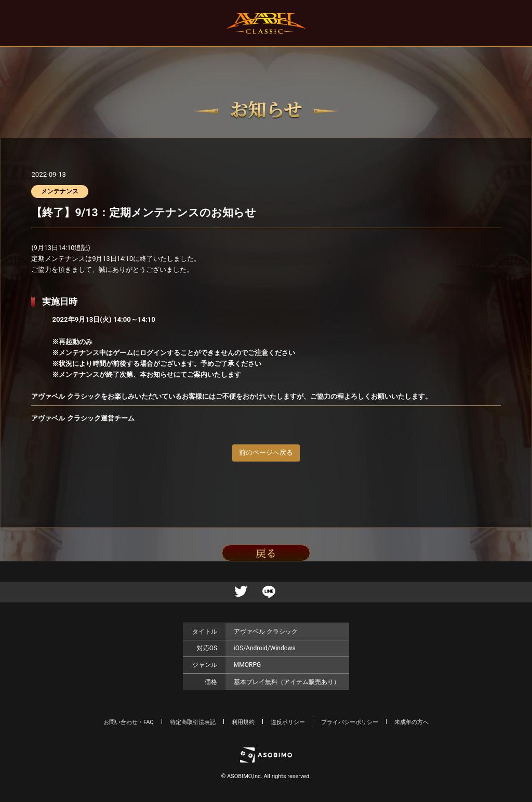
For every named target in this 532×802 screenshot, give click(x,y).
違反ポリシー (288, 722)
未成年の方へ (411, 722)
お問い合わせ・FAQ (129, 722)
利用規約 (243, 722)
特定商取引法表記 (193, 722)
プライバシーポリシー (350, 722)
